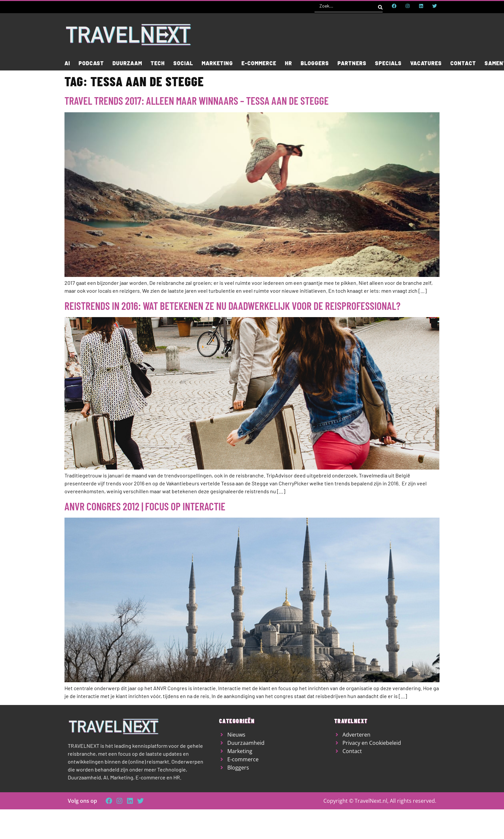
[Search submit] (380, 6)
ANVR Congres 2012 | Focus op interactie (145, 506)
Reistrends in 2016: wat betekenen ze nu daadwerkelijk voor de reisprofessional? (232, 306)
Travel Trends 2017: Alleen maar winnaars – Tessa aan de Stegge (197, 100)
